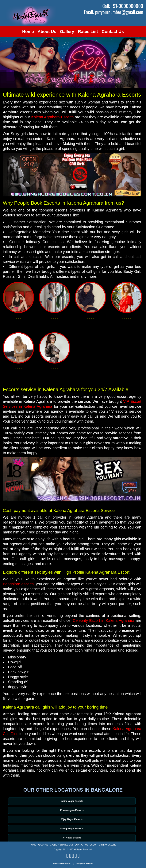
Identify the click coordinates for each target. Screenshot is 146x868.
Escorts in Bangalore (103, 845)
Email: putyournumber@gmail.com (113, 12)
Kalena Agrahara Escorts (52, 117)
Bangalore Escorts (84, 863)
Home (28, 32)
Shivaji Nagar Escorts (72, 829)
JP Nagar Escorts (72, 838)
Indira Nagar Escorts (72, 801)
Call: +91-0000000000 (123, 6)
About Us (47, 32)
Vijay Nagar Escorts (72, 820)
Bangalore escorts (18, 584)
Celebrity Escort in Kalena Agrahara (104, 621)
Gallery (67, 32)
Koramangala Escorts (72, 810)
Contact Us (113, 32)
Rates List (88, 32)
